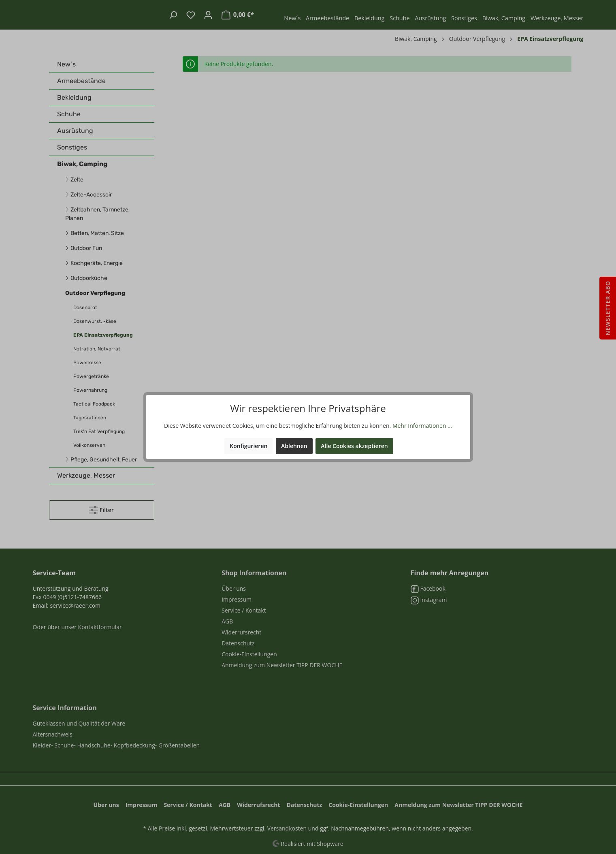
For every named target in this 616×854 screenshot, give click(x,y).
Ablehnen (294, 446)
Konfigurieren (248, 446)
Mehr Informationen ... (422, 426)
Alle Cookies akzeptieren (354, 446)
